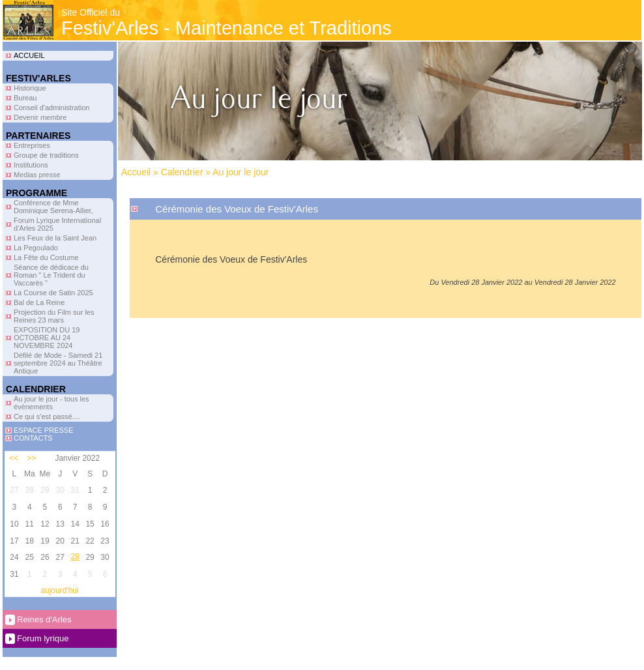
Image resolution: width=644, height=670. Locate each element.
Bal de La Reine (39, 302)
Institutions (31, 165)
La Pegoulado (36, 248)
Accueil (136, 172)
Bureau (25, 98)
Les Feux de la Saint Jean (55, 238)
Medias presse (37, 175)
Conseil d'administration (51, 108)
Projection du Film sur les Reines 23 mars (54, 316)
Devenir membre (40, 117)
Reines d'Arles (44, 619)
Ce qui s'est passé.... (47, 416)
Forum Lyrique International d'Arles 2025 (57, 224)
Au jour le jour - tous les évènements (51, 403)
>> (31, 458)
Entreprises (32, 145)
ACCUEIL (29, 55)
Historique (30, 88)
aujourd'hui (59, 590)
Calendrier (182, 172)
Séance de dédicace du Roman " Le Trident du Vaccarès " (51, 275)
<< (14, 458)
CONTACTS (33, 438)
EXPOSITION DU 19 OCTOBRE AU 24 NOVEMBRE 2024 (47, 338)
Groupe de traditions (46, 155)
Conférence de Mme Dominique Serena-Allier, (53, 207)
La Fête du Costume (46, 257)
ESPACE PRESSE (44, 430)
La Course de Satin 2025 (53, 293)
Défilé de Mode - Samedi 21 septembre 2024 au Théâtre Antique (58, 363)
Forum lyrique (43, 638)
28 (75, 557)
